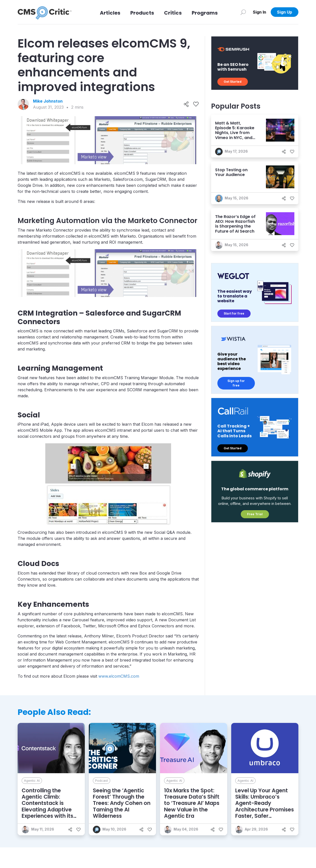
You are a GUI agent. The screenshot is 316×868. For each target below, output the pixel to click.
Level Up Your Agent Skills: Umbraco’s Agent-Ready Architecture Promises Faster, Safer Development (265, 806)
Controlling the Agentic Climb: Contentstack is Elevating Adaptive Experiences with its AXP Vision (47, 806)
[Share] (186, 104)
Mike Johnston (48, 101)
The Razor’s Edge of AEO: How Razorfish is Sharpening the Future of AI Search (235, 224)
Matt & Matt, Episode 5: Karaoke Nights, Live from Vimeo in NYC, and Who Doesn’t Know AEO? (235, 135)
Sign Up (285, 12)
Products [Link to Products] (142, 13)
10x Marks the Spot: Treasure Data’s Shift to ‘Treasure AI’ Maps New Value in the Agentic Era (192, 803)
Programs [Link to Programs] (205, 13)
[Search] (243, 12)
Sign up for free (236, 383)
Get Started (233, 82)
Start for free (234, 313)
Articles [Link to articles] (110, 13)
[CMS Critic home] (45, 12)
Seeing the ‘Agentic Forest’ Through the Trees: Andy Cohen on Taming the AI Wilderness (122, 803)
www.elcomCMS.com (119, 676)
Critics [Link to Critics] (173, 13)
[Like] (196, 104)
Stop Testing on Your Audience (231, 172)
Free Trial (255, 514)
